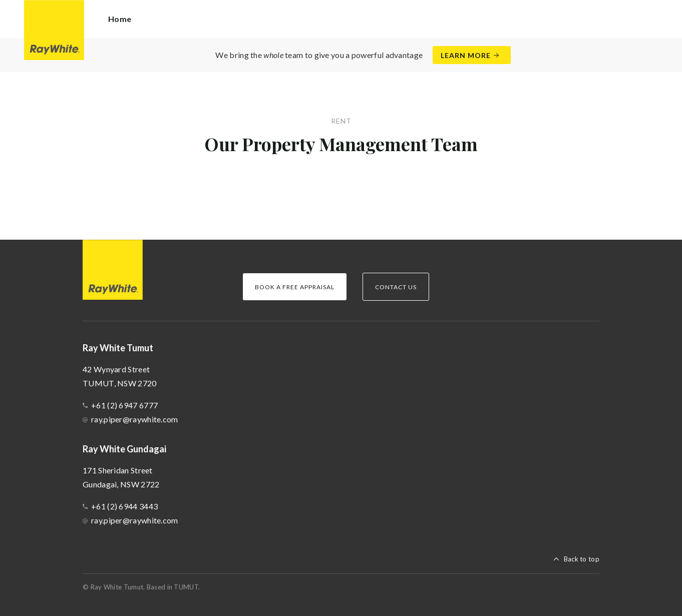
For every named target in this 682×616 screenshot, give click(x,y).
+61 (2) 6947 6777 (124, 405)
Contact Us (396, 287)
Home (120, 19)
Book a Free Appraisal (295, 287)
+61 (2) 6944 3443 (124, 506)
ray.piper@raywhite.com (135, 419)
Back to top (582, 559)
